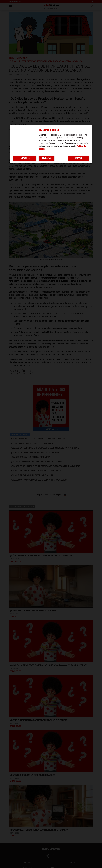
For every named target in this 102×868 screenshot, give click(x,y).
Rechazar (46, 158)
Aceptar (79, 158)
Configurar (25, 158)
